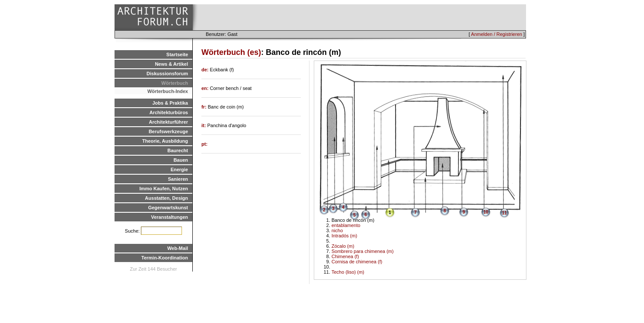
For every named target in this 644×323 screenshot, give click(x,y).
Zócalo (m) (343, 246)
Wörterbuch (175, 83)
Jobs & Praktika (170, 103)
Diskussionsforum (167, 74)
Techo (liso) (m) (348, 272)
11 (504, 213)
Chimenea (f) (345, 256)
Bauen (181, 160)
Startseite (177, 54)
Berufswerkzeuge (168, 131)
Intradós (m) (344, 236)
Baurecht (178, 150)
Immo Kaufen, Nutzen (164, 189)
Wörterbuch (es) (231, 52)
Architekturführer (169, 122)
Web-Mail (178, 248)
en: (206, 88)
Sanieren (178, 179)
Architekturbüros (169, 112)
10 (486, 212)
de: (206, 70)
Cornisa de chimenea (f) (357, 262)
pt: (204, 144)
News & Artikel (171, 64)
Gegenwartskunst (168, 208)
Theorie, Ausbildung (165, 141)
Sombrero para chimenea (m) (363, 251)
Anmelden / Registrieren (497, 34)
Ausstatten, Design (166, 198)
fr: (205, 107)
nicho (337, 230)
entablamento (346, 225)
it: (204, 125)
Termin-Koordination (165, 258)
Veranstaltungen (169, 217)
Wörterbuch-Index (168, 91)
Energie (179, 169)
